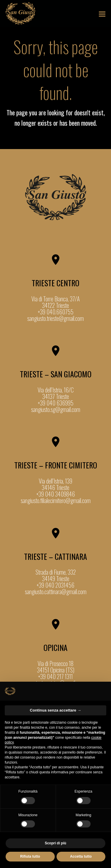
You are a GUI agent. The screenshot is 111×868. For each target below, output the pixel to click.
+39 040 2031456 (55, 585)
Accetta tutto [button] (81, 856)
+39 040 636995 (56, 403)
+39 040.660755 (56, 312)
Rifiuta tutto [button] (30, 856)
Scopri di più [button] (55, 843)
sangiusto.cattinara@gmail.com (56, 591)
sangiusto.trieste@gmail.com (55, 318)
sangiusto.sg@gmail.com (56, 409)
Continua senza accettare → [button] (55, 710)
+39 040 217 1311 (55, 676)
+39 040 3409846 (56, 494)
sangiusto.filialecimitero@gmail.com (56, 500)
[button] (102, 13)
